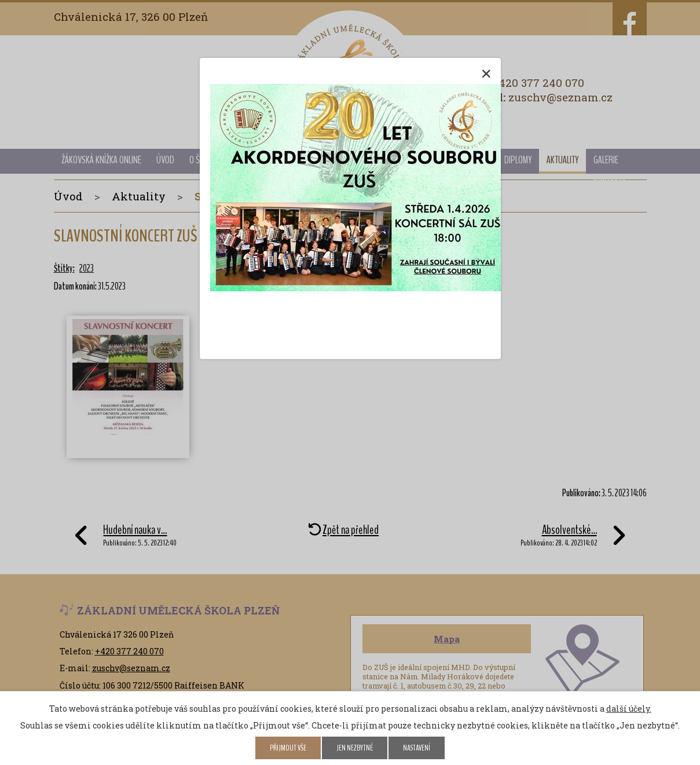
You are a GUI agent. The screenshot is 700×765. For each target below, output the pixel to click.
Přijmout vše (288, 748)
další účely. (629, 709)
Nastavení (417, 748)
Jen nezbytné (355, 748)
